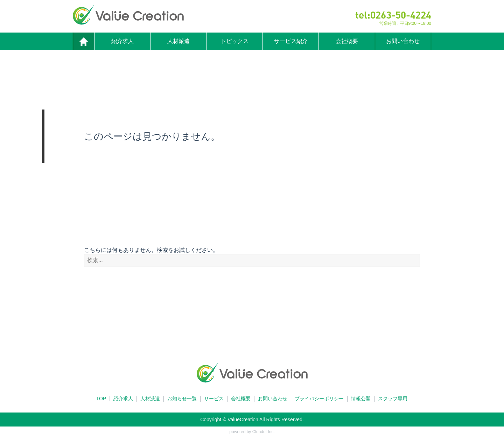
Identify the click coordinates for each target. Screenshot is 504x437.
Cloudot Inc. (264, 432)
